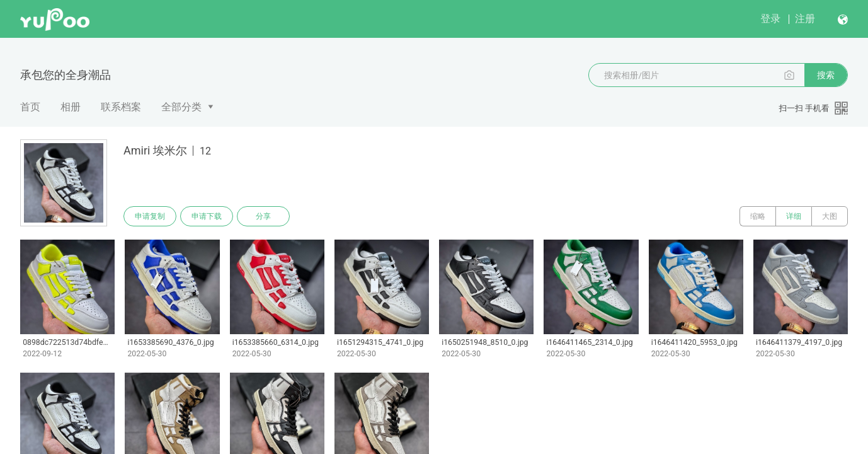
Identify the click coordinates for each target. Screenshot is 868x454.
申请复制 (150, 216)
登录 (770, 19)
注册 (805, 19)
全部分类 (181, 107)
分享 (263, 216)
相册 (71, 107)
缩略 (758, 216)
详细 (794, 216)
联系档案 (121, 107)
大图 (830, 216)
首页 (30, 107)
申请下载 (207, 216)
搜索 (826, 75)
